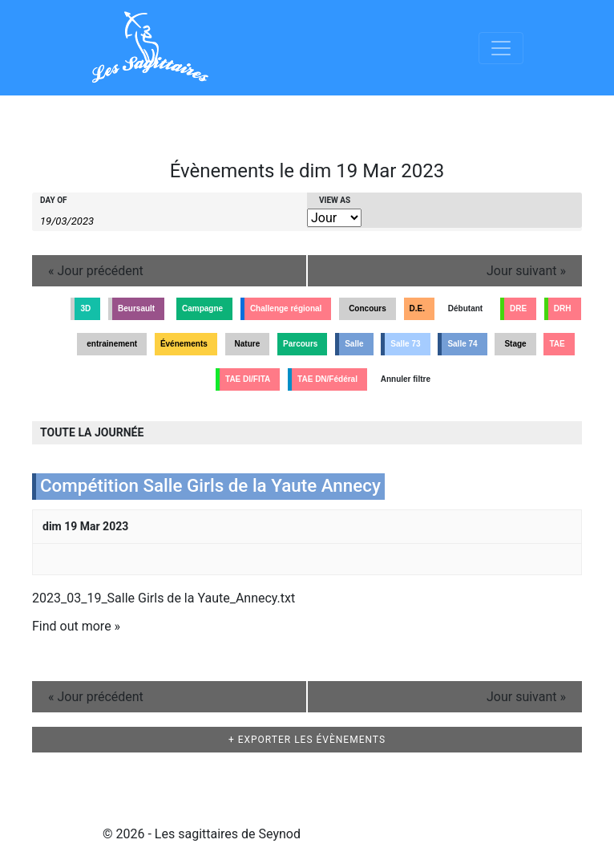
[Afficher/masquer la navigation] (501, 48)
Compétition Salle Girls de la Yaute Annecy (210, 485)
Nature (248, 344)
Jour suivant (526, 271)
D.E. (417, 308)
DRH (563, 308)
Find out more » (76, 626)
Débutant (465, 308)
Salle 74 (462, 344)
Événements (184, 344)
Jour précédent (96, 271)
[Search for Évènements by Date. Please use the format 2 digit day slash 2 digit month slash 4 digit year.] (80, 220)
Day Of (54, 201)
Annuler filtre (406, 379)
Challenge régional (286, 308)
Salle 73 (405, 344)
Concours (368, 308)
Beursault (136, 308)
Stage (515, 344)
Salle (354, 344)
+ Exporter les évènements (307, 740)
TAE (557, 344)
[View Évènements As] (334, 218)
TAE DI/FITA (248, 379)
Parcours (300, 344)
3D (85, 308)
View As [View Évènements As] (335, 201)
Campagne (202, 308)
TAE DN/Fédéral (327, 379)
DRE (518, 308)
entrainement (112, 344)
